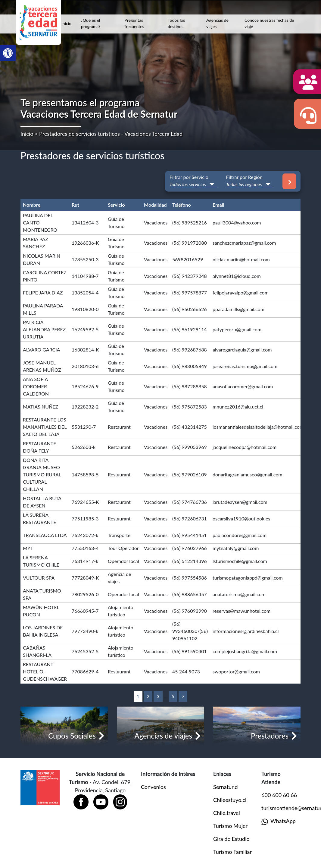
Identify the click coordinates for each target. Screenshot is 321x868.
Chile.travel (227, 813)
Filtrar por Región (244, 177)
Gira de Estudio (231, 839)
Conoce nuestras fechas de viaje (269, 23)
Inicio (66, 23)
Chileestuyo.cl (230, 800)
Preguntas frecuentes (134, 23)
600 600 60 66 (279, 795)
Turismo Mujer (230, 826)
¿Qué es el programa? (91, 23)
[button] (8, 53)
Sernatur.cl (226, 787)
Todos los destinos (176, 23)
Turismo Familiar (232, 852)
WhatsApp (279, 821)
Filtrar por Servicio (189, 177)
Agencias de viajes (217, 23)
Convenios (153, 787)
